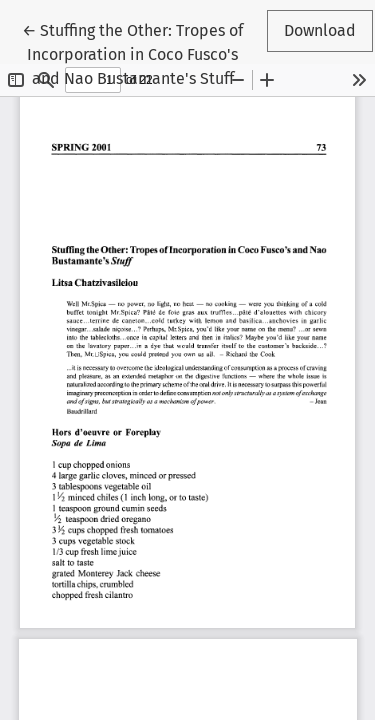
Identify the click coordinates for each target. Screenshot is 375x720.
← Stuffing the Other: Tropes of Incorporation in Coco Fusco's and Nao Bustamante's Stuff (132, 53)
